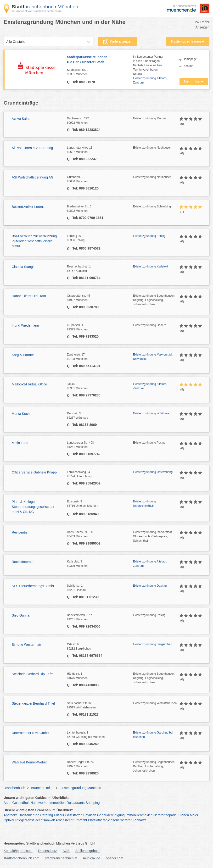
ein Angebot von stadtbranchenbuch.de (37, 11)
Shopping (92, 803)
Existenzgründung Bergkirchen (153, 644)
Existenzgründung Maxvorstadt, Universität (153, 357)
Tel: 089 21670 (83, 82)
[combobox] (6, 42)
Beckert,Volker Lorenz (28, 207)
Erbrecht (81, 820)
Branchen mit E (42, 788)
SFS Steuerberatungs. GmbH (34, 586)
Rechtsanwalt (45, 820)
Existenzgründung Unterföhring (153, 472)
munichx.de (92, 858)
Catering (47, 815)
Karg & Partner (23, 355)
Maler (194, 815)
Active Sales (21, 119)
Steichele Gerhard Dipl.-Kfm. (33, 674)
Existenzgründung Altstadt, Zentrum (150, 80)
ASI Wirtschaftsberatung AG (33, 177)
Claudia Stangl (23, 267)
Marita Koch (21, 414)
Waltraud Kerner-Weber (29, 762)
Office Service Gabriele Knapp (34, 472)
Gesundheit (21, 803)
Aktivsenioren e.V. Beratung (32, 148)
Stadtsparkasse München (100, 60)
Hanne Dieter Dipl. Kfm (29, 296)
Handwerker (39, 803)
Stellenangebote (87, 851)
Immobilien (57, 803)
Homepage (190, 59)
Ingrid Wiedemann (25, 325)
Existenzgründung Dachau (150, 586)
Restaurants (76, 803)
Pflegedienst (25, 820)
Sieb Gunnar (21, 615)
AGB (66, 851)
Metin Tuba (20, 443)
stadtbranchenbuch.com (21, 858)
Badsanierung (29, 815)
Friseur (59, 815)
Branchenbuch (14, 788)
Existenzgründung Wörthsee (151, 413)
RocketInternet (23, 562)
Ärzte (8, 803)
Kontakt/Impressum (18, 851)
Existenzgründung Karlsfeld (151, 267)
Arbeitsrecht (64, 820)
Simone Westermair (26, 645)
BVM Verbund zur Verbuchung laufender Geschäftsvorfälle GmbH (34, 241)
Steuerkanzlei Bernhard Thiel (33, 703)
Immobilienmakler (139, 815)
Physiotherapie (99, 820)
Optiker (9, 820)
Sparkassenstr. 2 (100, 72)
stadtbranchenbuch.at (61, 858)
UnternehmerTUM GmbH (30, 733)
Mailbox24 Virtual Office (29, 384)
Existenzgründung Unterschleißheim (145, 504)
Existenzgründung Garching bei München (153, 735)
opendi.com (114, 858)
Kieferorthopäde (165, 815)
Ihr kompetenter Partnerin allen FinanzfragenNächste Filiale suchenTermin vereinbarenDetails (148, 65)
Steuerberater (121, 820)
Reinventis (20, 532)
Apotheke (11, 815)
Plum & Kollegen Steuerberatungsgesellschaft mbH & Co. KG (33, 507)
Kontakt (188, 66)
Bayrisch (90, 815)
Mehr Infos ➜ (194, 81)
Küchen (183, 815)
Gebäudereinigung (111, 815)
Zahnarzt (139, 820)
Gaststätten (74, 815)
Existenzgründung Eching (149, 236)
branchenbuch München (45, 7)
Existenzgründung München (80, 788)
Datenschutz (48, 851)
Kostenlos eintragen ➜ (188, 41)
